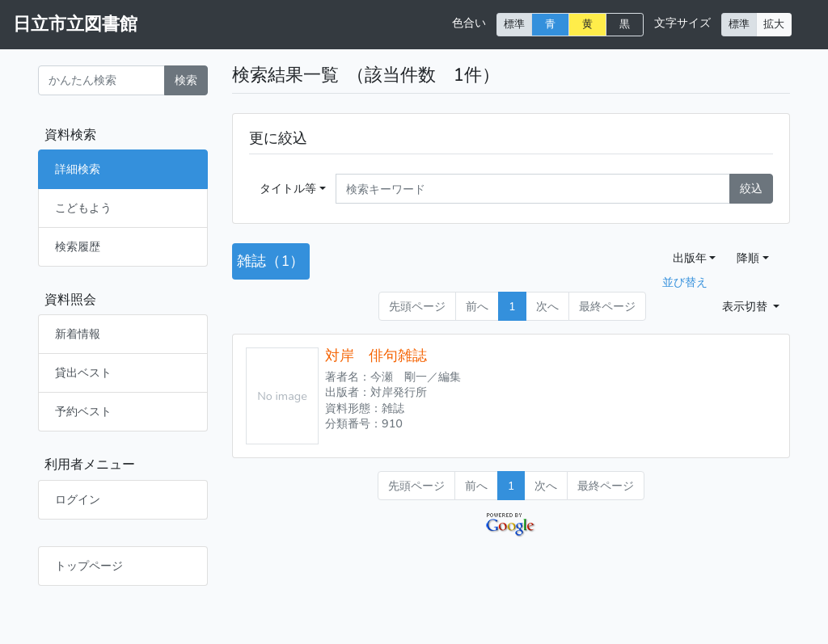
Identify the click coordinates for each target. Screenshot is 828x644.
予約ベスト (83, 411)
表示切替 (746, 306)
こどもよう (83, 208)
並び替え (685, 282)
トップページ (89, 566)
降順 (748, 258)
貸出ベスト (83, 373)
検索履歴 (78, 246)
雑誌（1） (270, 261)
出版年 (690, 258)
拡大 (774, 24)
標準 (514, 24)
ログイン (78, 499)
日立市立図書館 (75, 24)
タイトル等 (288, 188)
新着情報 (78, 334)
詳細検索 (78, 169)
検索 (186, 80)
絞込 (751, 188)
